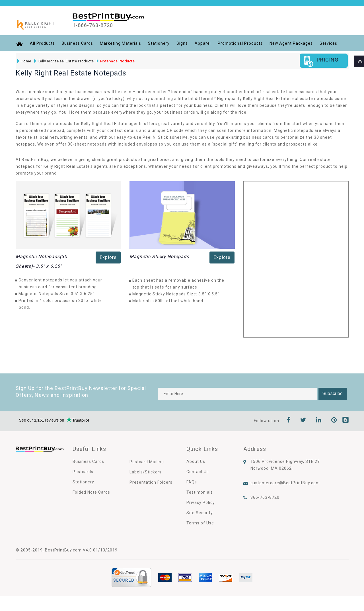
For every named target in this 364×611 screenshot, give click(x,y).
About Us (196, 461)
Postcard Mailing (147, 462)
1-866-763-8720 (95, 25)
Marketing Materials (121, 43)
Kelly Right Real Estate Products (64, 61)
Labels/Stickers (146, 472)
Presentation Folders (151, 482)
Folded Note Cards (91, 492)
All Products (42, 43)
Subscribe (333, 394)
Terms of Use (200, 523)
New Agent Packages (291, 43)
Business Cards (77, 43)
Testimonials (200, 492)
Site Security (200, 513)
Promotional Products (240, 43)
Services (329, 43)
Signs (182, 43)
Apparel (203, 43)
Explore (108, 257)
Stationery (159, 43)
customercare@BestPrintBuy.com (285, 483)
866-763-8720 (265, 497)
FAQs (192, 482)
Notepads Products (116, 61)
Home (24, 61)
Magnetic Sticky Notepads (159, 257)
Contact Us (198, 472)
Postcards (83, 472)
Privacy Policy (201, 502)
